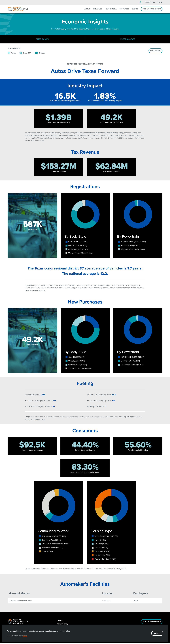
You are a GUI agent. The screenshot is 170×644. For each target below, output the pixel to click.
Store (148, 2)
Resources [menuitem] (124, 9)
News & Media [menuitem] (111, 9)
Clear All (42, 54)
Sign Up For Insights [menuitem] (152, 9)
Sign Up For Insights (152, 623)
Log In (160, 2)
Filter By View (42, 40)
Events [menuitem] (135, 9)
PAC (154, 2)
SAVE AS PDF (155, 52)
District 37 (27, 54)
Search (140, 2)
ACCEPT (157, 633)
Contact (60, 622)
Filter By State (128, 40)
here (25, 636)
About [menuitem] (87, 9)
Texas (13, 54)
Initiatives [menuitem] (97, 9)
